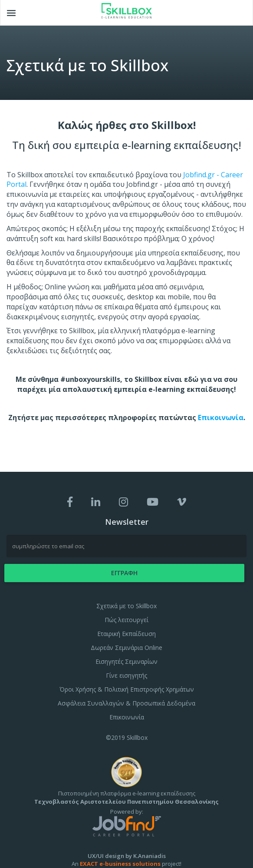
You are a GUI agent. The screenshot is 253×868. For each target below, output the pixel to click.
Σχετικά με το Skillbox (126, 606)
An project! (126, 864)
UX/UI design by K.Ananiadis (127, 856)
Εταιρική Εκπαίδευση (126, 634)
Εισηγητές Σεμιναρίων (126, 661)
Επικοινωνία (221, 417)
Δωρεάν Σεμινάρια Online (126, 648)
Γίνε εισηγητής (126, 675)
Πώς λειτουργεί (126, 620)
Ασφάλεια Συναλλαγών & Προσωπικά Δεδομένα (126, 703)
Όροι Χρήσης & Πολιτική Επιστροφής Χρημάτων (127, 689)
